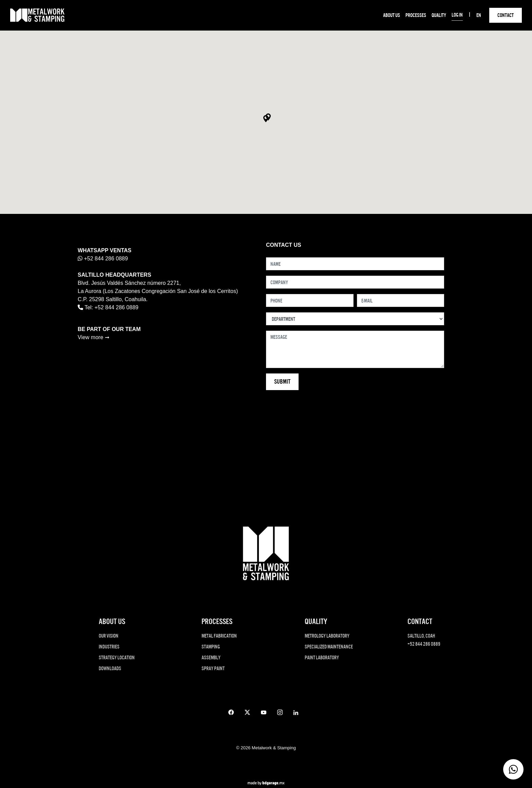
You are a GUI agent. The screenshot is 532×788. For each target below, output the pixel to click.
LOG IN (457, 15)
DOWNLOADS (110, 668)
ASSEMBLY (211, 657)
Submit (282, 381)
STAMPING (211, 647)
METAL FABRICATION (219, 636)
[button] (266, 119)
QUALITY (439, 15)
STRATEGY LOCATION (117, 657)
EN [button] (479, 15)
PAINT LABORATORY (322, 657)
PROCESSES (416, 15)
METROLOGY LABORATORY (327, 636)
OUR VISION (109, 636)
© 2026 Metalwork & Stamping (266, 748)
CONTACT (506, 15)
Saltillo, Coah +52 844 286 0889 (424, 640)
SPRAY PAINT (213, 668)
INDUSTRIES (109, 647)
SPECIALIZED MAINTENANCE (329, 647)
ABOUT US (392, 15)
